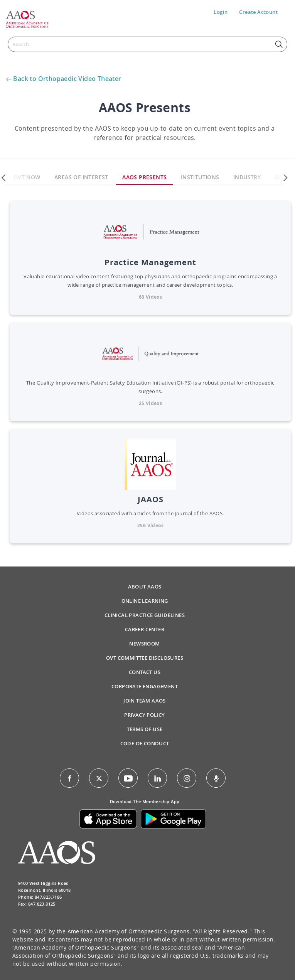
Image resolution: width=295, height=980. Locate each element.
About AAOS (145, 587)
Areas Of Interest (81, 177)
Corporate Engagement (145, 686)
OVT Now (27, 177)
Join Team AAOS (145, 701)
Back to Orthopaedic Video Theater (67, 79)
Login (221, 12)
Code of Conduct (145, 743)
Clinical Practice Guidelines (145, 615)
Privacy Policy (145, 715)
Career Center (145, 629)
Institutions (200, 177)
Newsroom (144, 644)
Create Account (258, 12)
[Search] (147, 44)
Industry (247, 177)
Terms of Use (145, 729)
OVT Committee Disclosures (145, 658)
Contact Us (145, 672)
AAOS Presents (144, 177)
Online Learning (145, 601)
